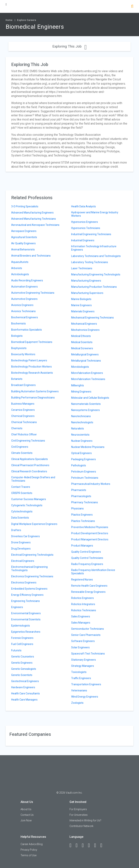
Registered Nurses (82, 580)
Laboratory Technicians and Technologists (96, 256)
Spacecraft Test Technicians (88, 654)
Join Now (26, 820)
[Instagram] (91, 845)
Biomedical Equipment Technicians (32, 342)
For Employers (78, 809)
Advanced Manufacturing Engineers (32, 213)
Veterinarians (79, 690)
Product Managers (82, 546)
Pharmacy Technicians (85, 502)
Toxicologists (79, 672)
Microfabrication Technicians (88, 379)
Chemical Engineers (23, 416)
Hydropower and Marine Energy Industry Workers (95, 214)
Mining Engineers (81, 392)
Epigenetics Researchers (26, 632)
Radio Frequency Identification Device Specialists (93, 572)
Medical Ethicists (81, 336)
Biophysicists (19, 348)
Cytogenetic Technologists (27, 505)
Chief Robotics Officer (24, 434)
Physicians (77, 508)
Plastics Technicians (83, 521)
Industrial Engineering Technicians (91, 234)
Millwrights (78, 385)
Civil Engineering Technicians (28, 441)
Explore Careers (27, 20)
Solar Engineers (80, 647)
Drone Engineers (21, 542)
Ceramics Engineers (23, 410)
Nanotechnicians (81, 416)
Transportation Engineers (86, 684)
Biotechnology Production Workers (31, 367)
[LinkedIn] (78, 845)
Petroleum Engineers (84, 472)
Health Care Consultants (26, 693)
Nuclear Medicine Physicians (88, 447)
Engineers (17, 607)
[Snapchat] (103, 845)
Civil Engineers (20, 447)
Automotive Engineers (24, 299)
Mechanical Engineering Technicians (92, 318)
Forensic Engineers (22, 638)
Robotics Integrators (83, 604)
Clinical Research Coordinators (29, 471)
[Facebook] (72, 845)
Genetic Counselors (23, 657)
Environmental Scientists (26, 619)
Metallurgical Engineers (85, 354)
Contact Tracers (21, 487)
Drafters (16, 530)
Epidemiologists (21, 626)
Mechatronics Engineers (85, 330)
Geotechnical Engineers (25, 681)
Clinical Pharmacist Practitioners (30, 465)
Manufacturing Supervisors (87, 293)
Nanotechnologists (82, 422)
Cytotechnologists (22, 511)
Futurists (16, 650)
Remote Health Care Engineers (89, 586)
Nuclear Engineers (82, 441)
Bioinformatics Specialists (27, 330)
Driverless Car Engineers (26, 536)
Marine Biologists (81, 299)
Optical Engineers (81, 453)
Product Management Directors (90, 539)
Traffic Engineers (81, 678)
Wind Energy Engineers (85, 697)
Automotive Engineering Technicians (33, 293)
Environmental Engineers (26, 613)
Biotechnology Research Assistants (32, 373)
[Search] (132, 7)
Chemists (17, 428)
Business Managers (23, 404)
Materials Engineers (83, 311)
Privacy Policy (29, 850)
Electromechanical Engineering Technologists (29, 569)
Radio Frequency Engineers (87, 564)
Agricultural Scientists (24, 237)
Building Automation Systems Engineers (35, 391)
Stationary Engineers (84, 660)
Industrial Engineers (83, 240)
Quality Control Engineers (86, 552)
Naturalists (78, 428)
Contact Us (27, 815)
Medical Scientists (82, 342)
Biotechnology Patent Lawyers (29, 360)
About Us (26, 809)
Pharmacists (79, 490)
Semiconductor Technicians (88, 629)
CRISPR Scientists (22, 493)
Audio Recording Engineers (27, 280)
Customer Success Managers (29, 499)
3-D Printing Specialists (25, 206)
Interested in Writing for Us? (85, 820)
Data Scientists (20, 518)
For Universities (79, 815)
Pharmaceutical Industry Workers (91, 484)
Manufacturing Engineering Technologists (96, 274)
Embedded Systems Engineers (29, 589)
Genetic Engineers (22, 663)
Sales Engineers (81, 616)
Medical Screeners (82, 348)
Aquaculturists (20, 262)
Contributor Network (81, 826)
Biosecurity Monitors (23, 354)
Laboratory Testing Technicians (90, 262)
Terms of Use (28, 855)
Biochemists (18, 324)
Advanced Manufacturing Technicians (34, 219)
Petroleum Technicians (85, 478)
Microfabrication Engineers (87, 373)
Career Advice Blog (32, 844)
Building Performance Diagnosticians (33, 398)
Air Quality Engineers (23, 243)
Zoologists (77, 703)
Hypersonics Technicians (86, 228)
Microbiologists (80, 367)
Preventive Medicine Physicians (90, 527)
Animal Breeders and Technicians (31, 256)
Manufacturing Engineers (86, 281)
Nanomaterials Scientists (86, 404)
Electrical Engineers (23, 561)
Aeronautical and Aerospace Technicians (35, 225)
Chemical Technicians (24, 422)
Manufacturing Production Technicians (94, 287)
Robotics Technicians (84, 610)
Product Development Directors (90, 533)
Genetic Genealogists (24, 669)
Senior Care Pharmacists (86, 635)
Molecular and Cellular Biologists (90, 398)
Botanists (17, 379)
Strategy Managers (83, 666)
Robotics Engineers (82, 598)
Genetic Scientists (22, 675)
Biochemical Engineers (25, 317)
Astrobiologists (20, 274)
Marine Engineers (81, 305)
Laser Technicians (82, 268)
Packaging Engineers (84, 459)
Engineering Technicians (26, 601)
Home (9, 20)
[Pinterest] (97, 845)
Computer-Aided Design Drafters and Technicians (33, 479)
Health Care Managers (24, 700)
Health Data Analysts (84, 206)
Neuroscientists (80, 435)
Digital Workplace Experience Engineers (34, 524)
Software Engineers (83, 641)
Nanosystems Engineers (85, 410)
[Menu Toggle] (6, 4)
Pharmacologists (81, 496)
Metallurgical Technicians (86, 361)
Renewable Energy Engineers (88, 592)
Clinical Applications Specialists (30, 459)
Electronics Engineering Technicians (32, 576)
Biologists (17, 336)
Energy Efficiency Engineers (27, 595)
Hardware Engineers (23, 687)
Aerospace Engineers (24, 231)
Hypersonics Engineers (85, 222)
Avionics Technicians (23, 311)
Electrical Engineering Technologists (32, 555)
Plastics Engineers (82, 515)
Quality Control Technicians (87, 558)
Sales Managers (81, 623)
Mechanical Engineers (84, 324)
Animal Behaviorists (23, 249)
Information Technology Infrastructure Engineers (94, 248)
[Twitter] (84, 845)
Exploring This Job (69, 46)
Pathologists (79, 465)
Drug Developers (21, 549)
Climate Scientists (22, 453)
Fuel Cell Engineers (22, 644)
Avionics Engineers (22, 305)
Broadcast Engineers (23, 385)
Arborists (17, 268)
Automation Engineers (24, 287)
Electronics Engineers (24, 583)
